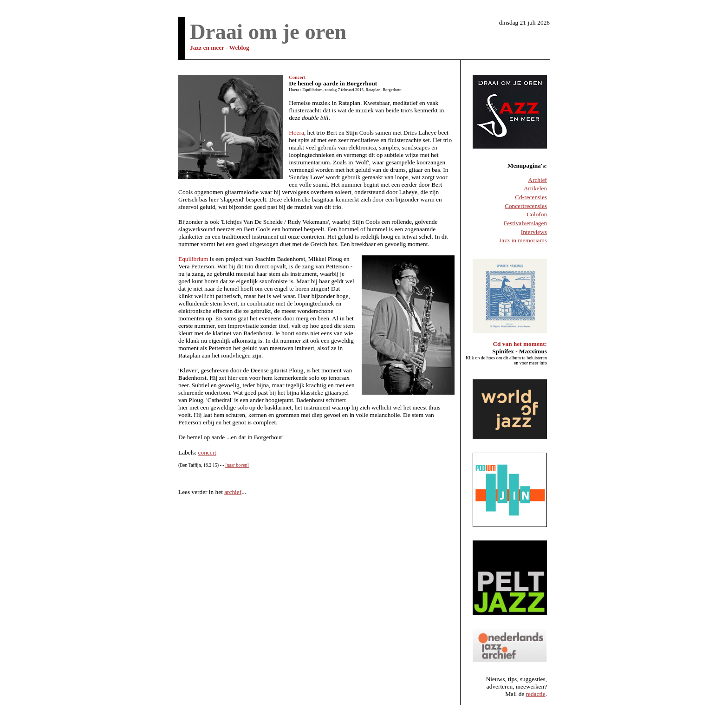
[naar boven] (237, 465)
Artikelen (535, 188)
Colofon (537, 214)
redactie (536, 694)
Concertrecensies (526, 206)
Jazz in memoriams (523, 240)
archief (233, 492)
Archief (537, 180)
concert (207, 452)
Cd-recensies (531, 197)
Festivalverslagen (525, 223)
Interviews (534, 232)
